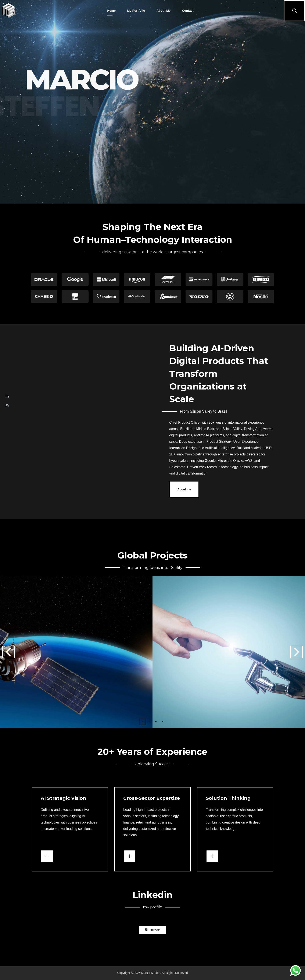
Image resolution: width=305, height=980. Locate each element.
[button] (294, 11)
